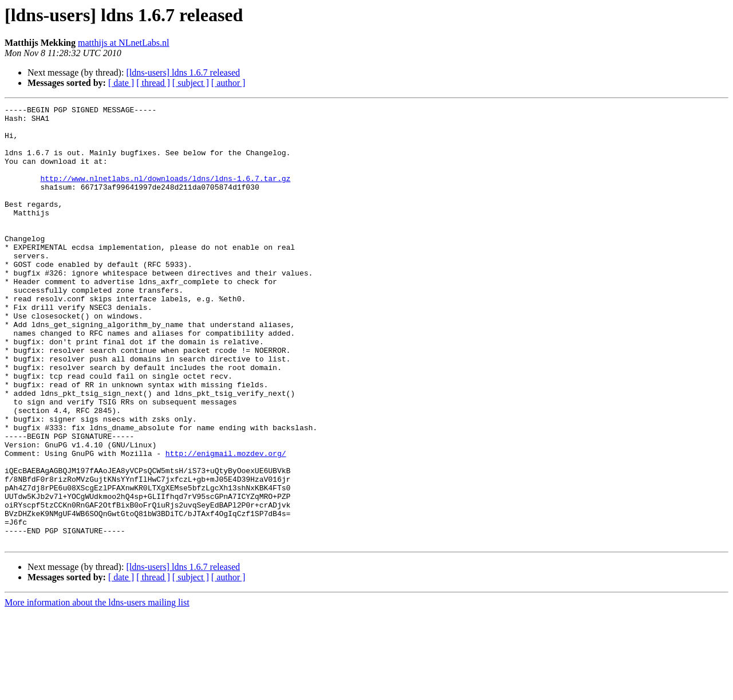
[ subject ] (191, 83)
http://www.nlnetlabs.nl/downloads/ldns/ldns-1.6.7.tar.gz (165, 194)
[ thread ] (153, 83)
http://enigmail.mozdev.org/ (226, 524)
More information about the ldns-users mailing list (97, 690)
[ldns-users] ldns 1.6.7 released (183, 72)
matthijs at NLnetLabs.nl (124, 43)
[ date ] (121, 83)
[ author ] (228, 83)
